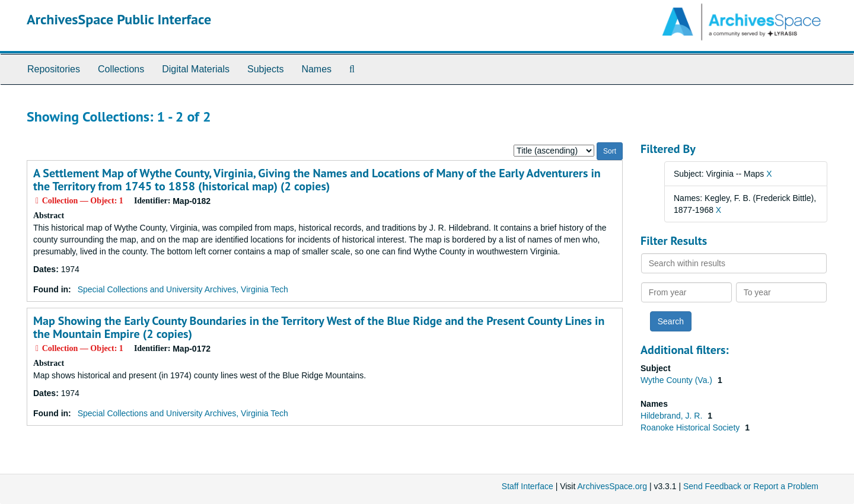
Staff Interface (528, 486)
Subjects (265, 69)
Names (316, 69)
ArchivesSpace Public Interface (119, 19)
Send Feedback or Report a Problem (751, 486)
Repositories (54, 69)
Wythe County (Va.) (678, 380)
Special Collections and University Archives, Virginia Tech (183, 289)
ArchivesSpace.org (612, 486)
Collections (121, 69)
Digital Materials (196, 69)
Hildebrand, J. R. (673, 416)
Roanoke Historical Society (691, 428)
